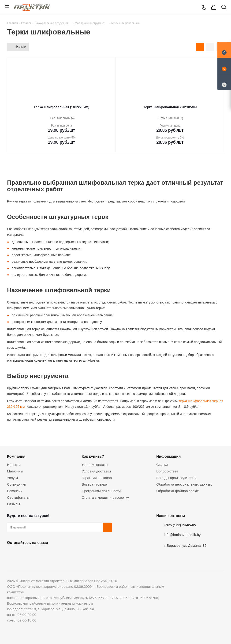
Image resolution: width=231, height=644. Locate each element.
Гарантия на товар (97, 478)
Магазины (15, 471)
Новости (14, 465)
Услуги (12, 478)
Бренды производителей (176, 478)
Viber (59, 554)
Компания (16, 456)
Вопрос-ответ (167, 471)
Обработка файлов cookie (178, 491)
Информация (168, 456)
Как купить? (93, 456)
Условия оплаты (95, 465)
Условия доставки (96, 471)
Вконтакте (12, 554)
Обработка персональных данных (184, 484)
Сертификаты (18, 497)
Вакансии (15, 491)
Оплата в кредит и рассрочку (105, 497)
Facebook (23, 554)
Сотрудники (17, 484)
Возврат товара (94, 484)
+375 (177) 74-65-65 (180, 525)
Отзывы (13, 504)
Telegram (47, 554)
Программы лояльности (101, 491)
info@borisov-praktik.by (182, 535)
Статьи (162, 465)
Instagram (35, 554)
